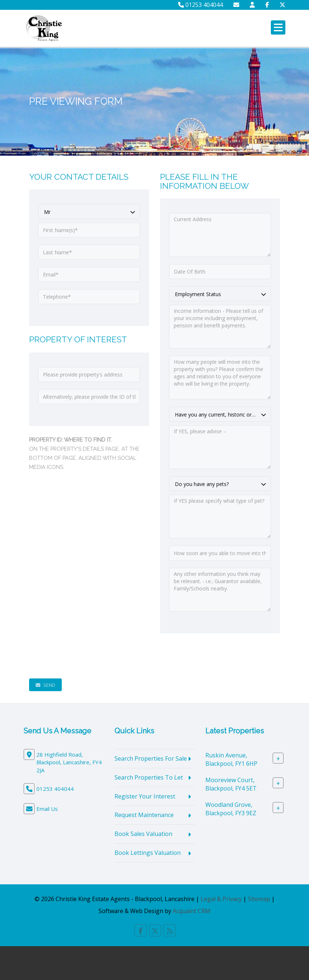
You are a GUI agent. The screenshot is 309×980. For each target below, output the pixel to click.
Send (45, 685)
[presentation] (84, 656)
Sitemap (259, 899)
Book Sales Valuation (143, 834)
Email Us (47, 809)
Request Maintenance (144, 815)
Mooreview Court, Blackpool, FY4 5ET (231, 784)
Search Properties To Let (149, 777)
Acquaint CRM (192, 911)
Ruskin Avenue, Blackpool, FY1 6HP (231, 759)
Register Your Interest (145, 796)
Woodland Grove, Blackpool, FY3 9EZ (231, 809)
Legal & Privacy (221, 899)
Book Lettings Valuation (148, 853)
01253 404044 (200, 5)
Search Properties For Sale (151, 758)
